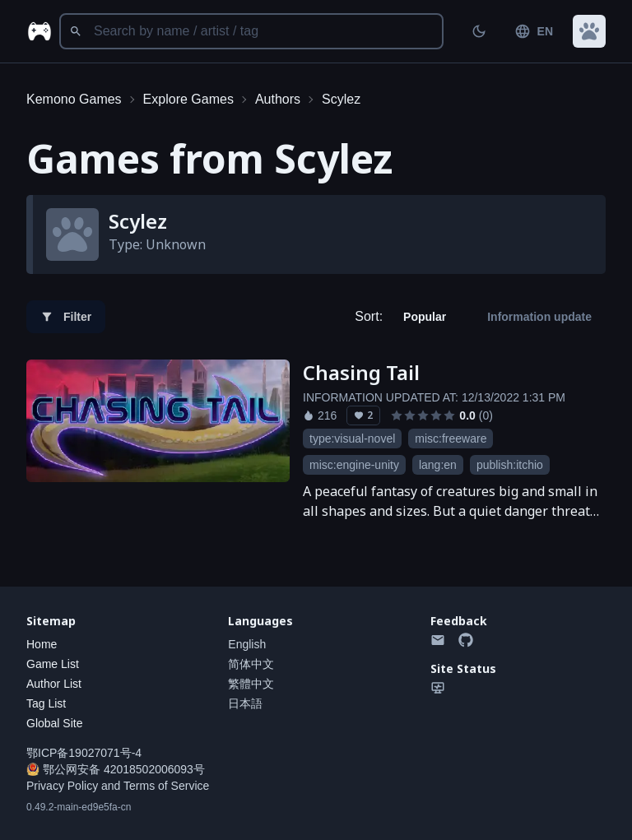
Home (42, 644)
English (247, 644)
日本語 (245, 703)
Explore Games (188, 99)
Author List (54, 684)
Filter (66, 317)
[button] (589, 31)
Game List (53, 664)
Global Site (54, 723)
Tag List (46, 703)
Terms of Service (166, 786)
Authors (278, 99)
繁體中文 (251, 684)
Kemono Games (74, 99)
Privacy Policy (62, 786)
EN (534, 31)
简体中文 (251, 664)
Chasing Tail (361, 373)
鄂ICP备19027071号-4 (84, 753)
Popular (425, 317)
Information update (539, 317)
